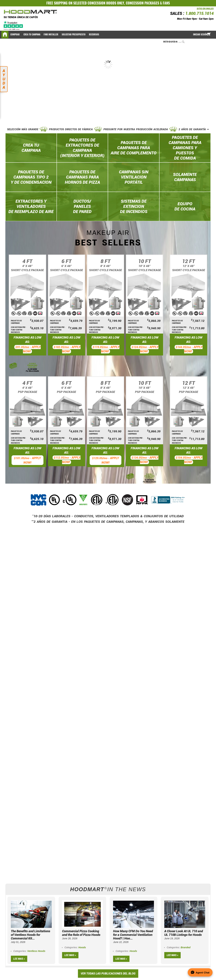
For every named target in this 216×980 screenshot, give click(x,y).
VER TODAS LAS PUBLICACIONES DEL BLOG (108, 974)
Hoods (82, 947)
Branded (186, 947)
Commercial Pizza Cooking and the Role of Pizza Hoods (81, 933)
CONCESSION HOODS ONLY (106, 3)
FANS (166, 3)
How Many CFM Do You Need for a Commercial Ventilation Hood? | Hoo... (133, 935)
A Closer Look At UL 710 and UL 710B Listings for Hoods (184, 933)
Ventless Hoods (36, 951)
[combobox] (174, 42)
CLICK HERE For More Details (32, 370)
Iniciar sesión (200, 34)
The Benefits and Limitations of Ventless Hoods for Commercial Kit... (31, 935)
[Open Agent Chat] (200, 972)
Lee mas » (19, 959)
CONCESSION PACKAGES (142, 3)
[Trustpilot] (14, 25)
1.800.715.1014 (199, 14)
